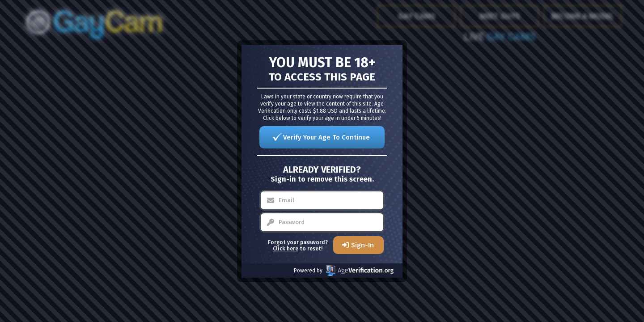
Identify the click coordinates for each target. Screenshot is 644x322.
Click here (286, 249)
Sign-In (362, 245)
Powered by (344, 270)
